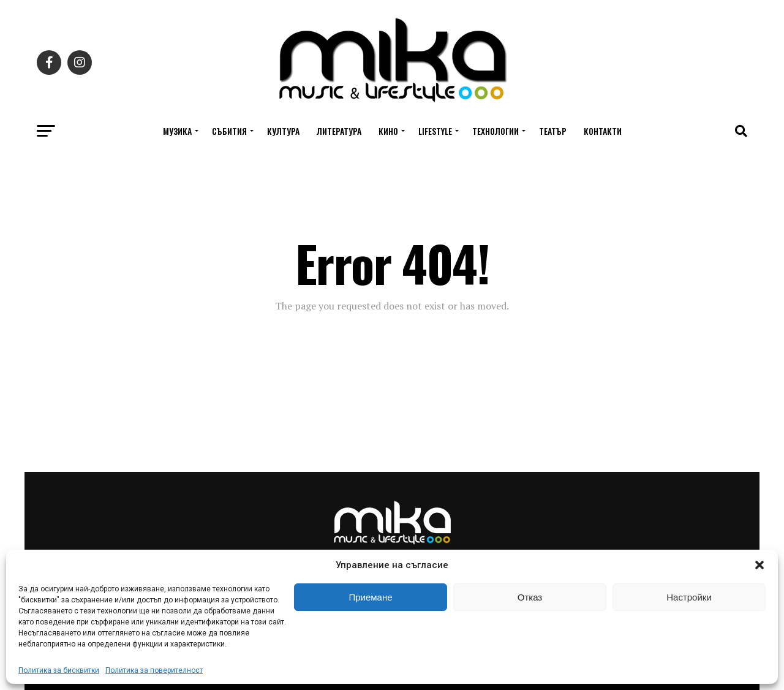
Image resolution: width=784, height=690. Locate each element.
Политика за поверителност (154, 670)
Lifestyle (435, 131)
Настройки (689, 597)
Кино (388, 131)
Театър (553, 131)
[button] (759, 565)
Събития (229, 131)
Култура (283, 131)
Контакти (603, 131)
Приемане (370, 597)
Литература (339, 131)
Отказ (530, 597)
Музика (177, 131)
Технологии (496, 131)
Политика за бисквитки (59, 670)
